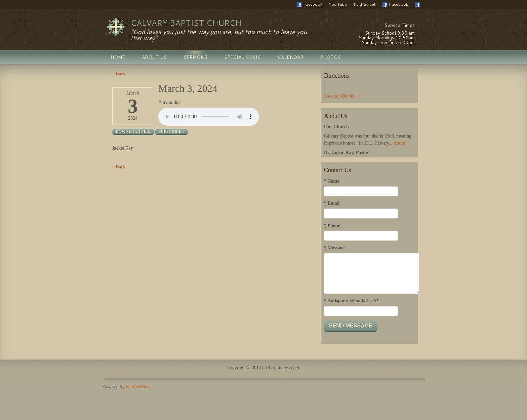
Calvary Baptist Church (186, 23)
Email (332, 203)
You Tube (338, 4)
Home (118, 57)
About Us (154, 57)
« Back (119, 74)
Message (334, 248)
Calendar (290, 57)
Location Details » (341, 96)
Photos (330, 57)
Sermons (195, 57)
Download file (133, 131)
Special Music (242, 57)
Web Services (138, 387)
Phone (332, 226)
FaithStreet (364, 4)
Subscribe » (172, 131)
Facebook (309, 4)
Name (332, 181)
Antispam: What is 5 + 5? (351, 301)
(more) (400, 143)
